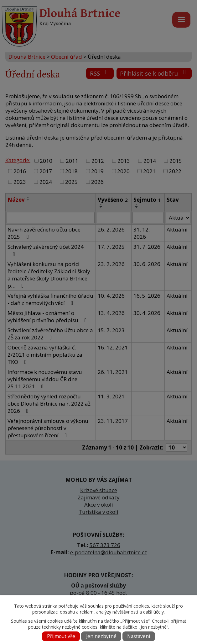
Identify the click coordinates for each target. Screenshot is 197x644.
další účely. (154, 612)
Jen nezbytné (101, 636)
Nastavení (139, 636)
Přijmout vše (61, 636)
